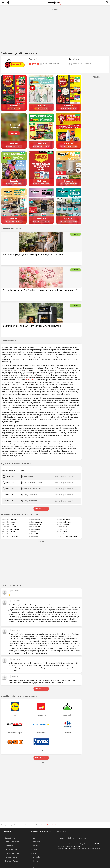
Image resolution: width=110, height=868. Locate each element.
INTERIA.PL (69, 849)
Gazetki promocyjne (12, 842)
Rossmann (37, 846)
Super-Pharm (37, 857)
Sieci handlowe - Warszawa (23, 825)
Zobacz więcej (41, 509)
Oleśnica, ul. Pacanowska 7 (33, 489)
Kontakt (61, 838)
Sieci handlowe (10, 846)
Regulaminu (88, 844)
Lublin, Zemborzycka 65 (31, 501)
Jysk (34, 853)
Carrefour (36, 849)
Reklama (71, 838)
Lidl (34, 838)
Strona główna (5, 825)
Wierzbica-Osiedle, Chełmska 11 (34, 482)
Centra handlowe (11, 849)
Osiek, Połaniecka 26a (31, 476)
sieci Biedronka (16, 464)
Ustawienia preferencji (73, 846)
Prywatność (82, 838)
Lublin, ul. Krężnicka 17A (32, 495)
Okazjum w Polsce (11, 861)
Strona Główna (10, 838)
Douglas (36, 861)
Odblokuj (14, 133)
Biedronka (40, 825)
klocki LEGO (30, 380)
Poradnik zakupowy (12, 853)
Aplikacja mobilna (11, 857)
